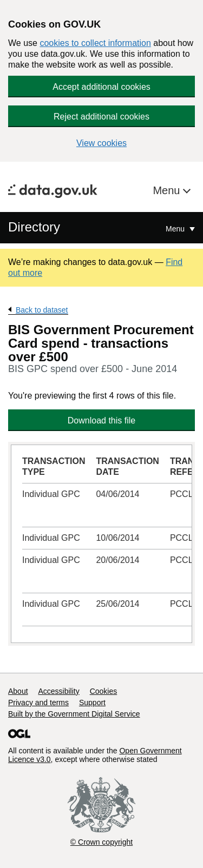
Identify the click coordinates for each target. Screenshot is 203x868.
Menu (168, 190)
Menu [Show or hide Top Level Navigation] (176, 229)
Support (92, 703)
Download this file (101, 420)
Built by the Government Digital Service (74, 714)
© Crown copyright (101, 842)
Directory (34, 227)
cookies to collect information (95, 43)
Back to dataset (42, 310)
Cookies (104, 691)
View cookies (101, 143)
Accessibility (58, 691)
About (18, 691)
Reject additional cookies (101, 117)
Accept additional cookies (101, 87)
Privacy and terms (38, 703)
